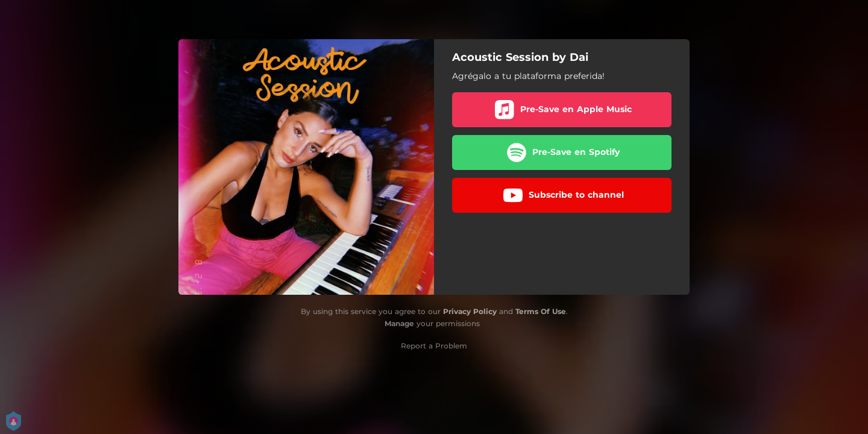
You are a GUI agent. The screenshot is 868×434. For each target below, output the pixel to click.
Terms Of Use (541, 311)
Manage (399, 323)
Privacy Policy (470, 311)
